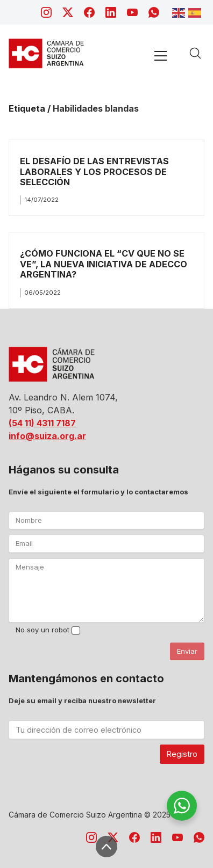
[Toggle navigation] (160, 56)
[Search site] (195, 53)
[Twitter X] (68, 12)
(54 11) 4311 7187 (42, 423)
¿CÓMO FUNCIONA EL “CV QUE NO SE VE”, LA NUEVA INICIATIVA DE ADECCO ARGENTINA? (104, 264)
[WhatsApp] (154, 12)
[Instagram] (46, 12)
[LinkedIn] (111, 12)
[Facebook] (89, 12)
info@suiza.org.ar (47, 436)
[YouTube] (132, 12)
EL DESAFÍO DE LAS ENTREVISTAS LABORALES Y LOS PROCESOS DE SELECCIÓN (94, 172)
